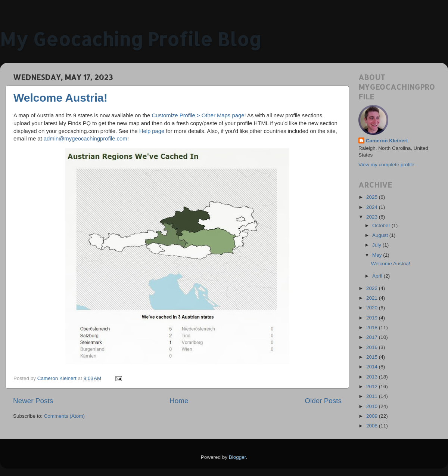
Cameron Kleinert (387, 141)
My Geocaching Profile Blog (131, 39)
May (378, 255)
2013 (373, 377)
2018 (373, 327)
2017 (373, 337)
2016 (373, 347)
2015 (373, 357)
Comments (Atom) (65, 416)
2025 (373, 197)
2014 (373, 367)
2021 (373, 298)
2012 (373, 387)
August (381, 235)
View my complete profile (386, 165)
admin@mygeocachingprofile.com (85, 139)
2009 (373, 416)
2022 (373, 288)
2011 (373, 396)
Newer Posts (33, 401)
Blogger (237, 457)
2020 (373, 308)
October (382, 225)
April (378, 276)
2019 (373, 318)
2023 (373, 217)
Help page (152, 131)
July (377, 245)
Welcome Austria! (60, 98)
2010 (373, 406)
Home (179, 401)
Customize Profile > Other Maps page (198, 115)
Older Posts (323, 401)
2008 (373, 426)
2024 (373, 207)
